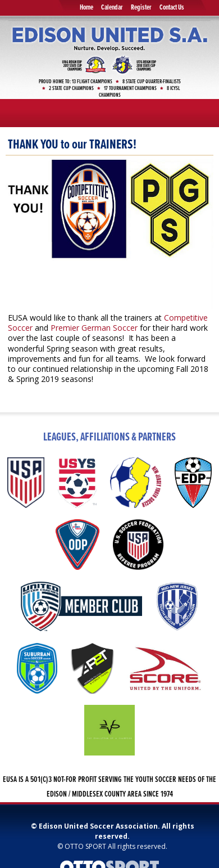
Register (141, 8)
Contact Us (172, 8)
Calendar (112, 8)
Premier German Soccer (94, 328)
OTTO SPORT (85, 846)
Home (86, 8)
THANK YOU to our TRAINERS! (72, 145)
